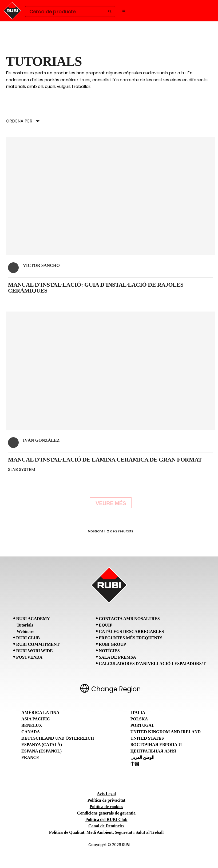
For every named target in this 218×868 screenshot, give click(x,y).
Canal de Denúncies (106, 826)
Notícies (109, 651)
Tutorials (25, 625)
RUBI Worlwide (34, 651)
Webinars (25, 631)
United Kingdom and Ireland (166, 732)
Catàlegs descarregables (131, 631)
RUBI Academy (33, 619)
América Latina (40, 713)
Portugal (142, 725)
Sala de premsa (117, 657)
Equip (106, 625)
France (30, 757)
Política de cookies (106, 807)
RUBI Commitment (38, 644)
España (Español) (41, 751)
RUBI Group (112, 644)
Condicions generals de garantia (106, 813)
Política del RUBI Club (106, 819)
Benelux (32, 725)
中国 (135, 764)
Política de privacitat (106, 800)
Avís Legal (106, 794)
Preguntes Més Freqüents (130, 638)
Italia (138, 713)
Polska (139, 719)
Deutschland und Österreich (58, 738)
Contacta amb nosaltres (129, 619)
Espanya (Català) (42, 745)
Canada (31, 732)
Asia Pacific (36, 719)
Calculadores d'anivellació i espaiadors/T (152, 664)
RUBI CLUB (28, 638)
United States (147, 738)
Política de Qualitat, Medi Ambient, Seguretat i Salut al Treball (106, 832)
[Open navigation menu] (124, 11)
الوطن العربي (142, 757)
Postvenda (29, 657)
